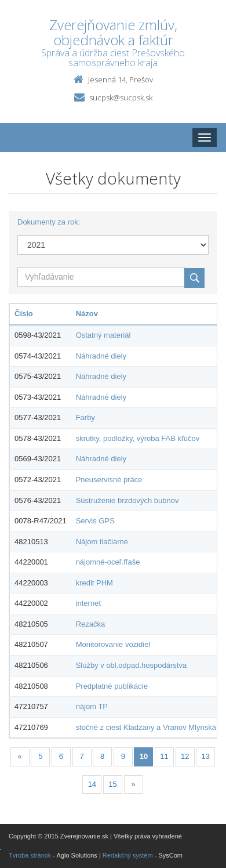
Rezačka (91, 624)
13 (206, 756)
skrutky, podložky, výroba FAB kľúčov (138, 438)
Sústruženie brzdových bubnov (127, 500)
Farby (85, 417)
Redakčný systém (128, 855)
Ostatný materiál (103, 335)
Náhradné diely (101, 356)
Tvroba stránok (30, 855)
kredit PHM (94, 583)
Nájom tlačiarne (102, 542)
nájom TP (92, 706)
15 (112, 784)
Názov (87, 314)
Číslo (24, 314)
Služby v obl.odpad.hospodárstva (132, 665)
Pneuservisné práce (109, 480)
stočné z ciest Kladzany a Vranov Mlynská (146, 727)
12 (185, 756)
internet (88, 603)
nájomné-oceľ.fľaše (108, 562)
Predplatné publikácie (112, 686)
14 (92, 784)
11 (164, 756)
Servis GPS (95, 521)
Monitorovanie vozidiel (113, 644)
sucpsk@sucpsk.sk (121, 97)
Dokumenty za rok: (49, 222)
